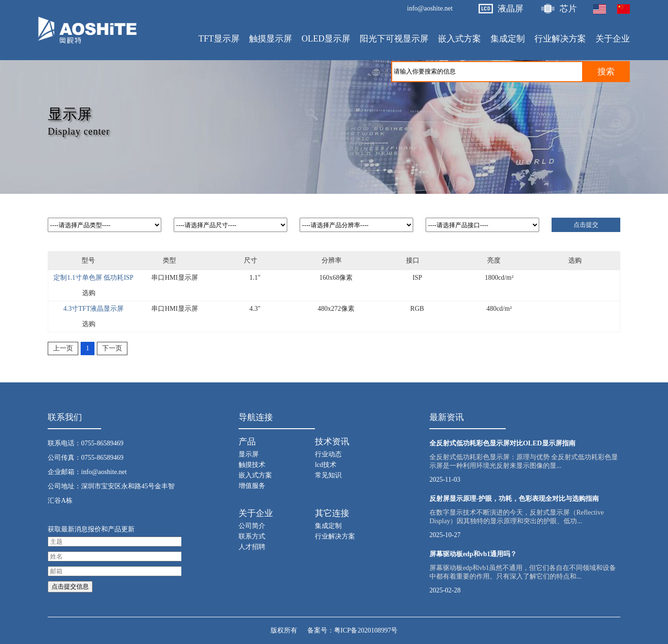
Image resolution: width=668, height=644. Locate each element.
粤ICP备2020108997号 (366, 630)
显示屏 (249, 454)
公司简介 (252, 526)
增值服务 (252, 486)
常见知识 (328, 475)
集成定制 (328, 526)
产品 (247, 442)
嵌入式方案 (255, 475)
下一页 (112, 348)
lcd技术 (326, 465)
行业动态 (328, 454)
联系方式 (252, 536)
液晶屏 (511, 9)
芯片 (568, 9)
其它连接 (332, 513)
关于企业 (256, 513)
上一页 (63, 348)
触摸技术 (252, 465)
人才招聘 (252, 547)
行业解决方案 (335, 536)
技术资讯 (332, 442)
